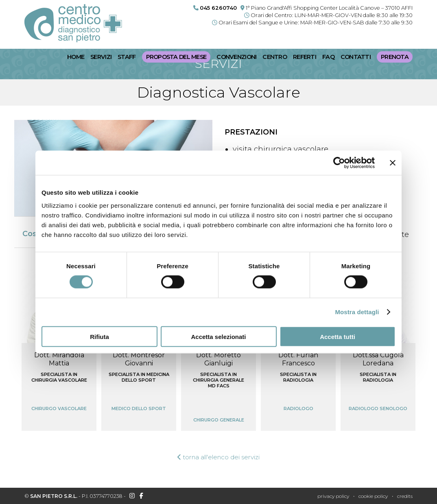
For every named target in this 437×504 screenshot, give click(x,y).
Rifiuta (99, 336)
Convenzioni (236, 57)
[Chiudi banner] (393, 163)
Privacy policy (333, 496)
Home (76, 57)
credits (405, 496)
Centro (275, 57)
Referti (305, 57)
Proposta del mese (176, 57)
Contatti (356, 57)
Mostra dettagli (357, 312)
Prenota (395, 57)
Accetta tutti (338, 336)
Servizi (101, 57)
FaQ (328, 57)
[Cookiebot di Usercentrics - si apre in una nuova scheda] (339, 163)
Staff (127, 57)
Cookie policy (373, 496)
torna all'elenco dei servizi (219, 457)
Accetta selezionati (218, 336)
